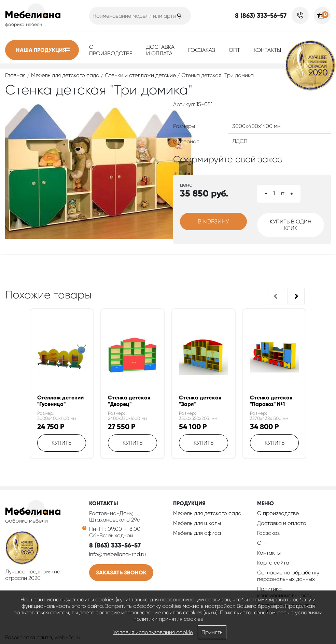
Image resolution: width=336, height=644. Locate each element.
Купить (61, 443)
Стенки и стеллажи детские (140, 75)
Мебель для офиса (197, 533)
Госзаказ (202, 50)
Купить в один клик (291, 225)
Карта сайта (273, 563)
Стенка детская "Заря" (200, 401)
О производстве (111, 50)
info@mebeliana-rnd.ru (117, 554)
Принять (212, 632)
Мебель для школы (197, 523)
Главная (15, 75)
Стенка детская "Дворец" (129, 401)
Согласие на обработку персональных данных (288, 576)
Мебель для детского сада (65, 75)
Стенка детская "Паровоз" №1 (271, 401)
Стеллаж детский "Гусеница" (60, 401)
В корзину (213, 221)
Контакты (267, 50)
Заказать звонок (121, 573)
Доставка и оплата (160, 50)
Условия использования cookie (153, 632)
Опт (234, 50)
